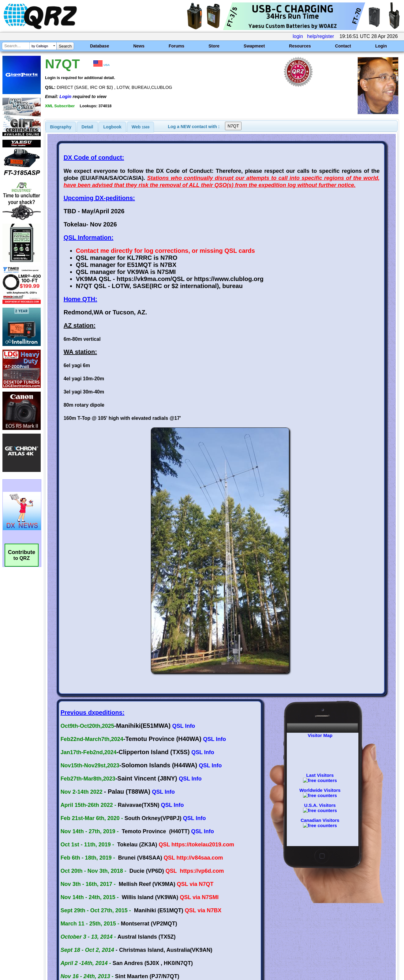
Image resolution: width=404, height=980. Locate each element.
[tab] (61, 127)
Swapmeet (254, 46)
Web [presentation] (140, 127)
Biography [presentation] (61, 127)
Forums (176, 46)
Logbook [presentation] (112, 127)
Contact (343, 46)
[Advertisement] (145, 916)
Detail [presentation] (87, 127)
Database (99, 46)
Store (214, 46)
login (298, 36)
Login (381, 46)
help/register (320, 36)
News (139, 46)
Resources (300, 46)
